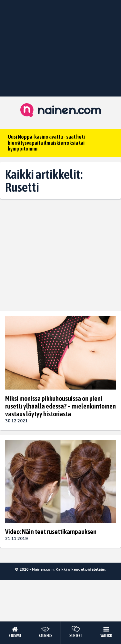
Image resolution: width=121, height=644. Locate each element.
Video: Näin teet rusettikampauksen (51, 531)
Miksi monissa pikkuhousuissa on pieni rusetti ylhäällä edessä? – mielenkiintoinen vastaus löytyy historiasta (60, 406)
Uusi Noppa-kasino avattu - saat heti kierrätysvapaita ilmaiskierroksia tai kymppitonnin (46, 143)
